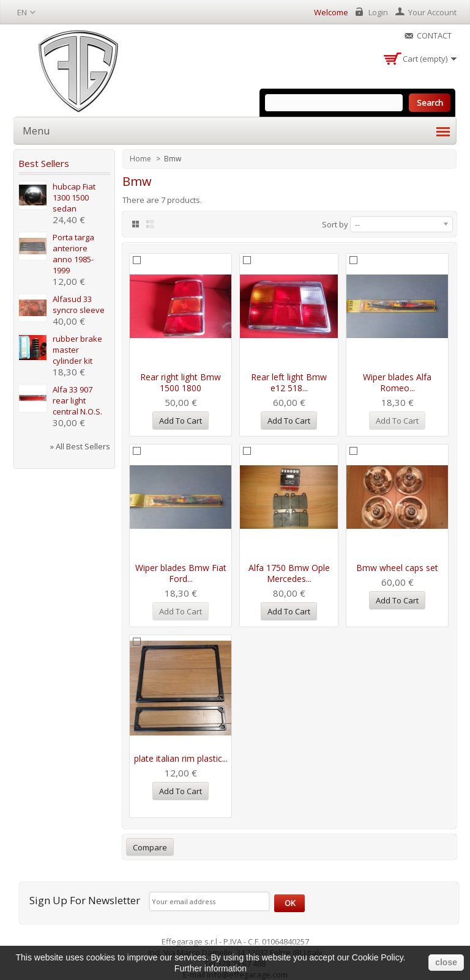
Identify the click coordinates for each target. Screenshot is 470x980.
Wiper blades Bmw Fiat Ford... (181, 573)
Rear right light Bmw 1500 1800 (181, 382)
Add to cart (181, 421)
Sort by (335, 224)
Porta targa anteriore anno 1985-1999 (73, 254)
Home (141, 159)
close (446, 962)
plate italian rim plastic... (181, 758)
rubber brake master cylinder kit (77, 350)
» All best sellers (80, 446)
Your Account (432, 12)
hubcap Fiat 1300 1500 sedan (74, 197)
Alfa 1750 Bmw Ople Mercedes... (289, 573)
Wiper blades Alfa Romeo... (397, 382)
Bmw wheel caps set (397, 568)
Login (378, 12)
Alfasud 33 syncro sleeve (79, 304)
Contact (434, 35)
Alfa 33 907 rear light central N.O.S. (77, 400)
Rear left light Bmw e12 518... (289, 382)
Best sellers (44, 163)
